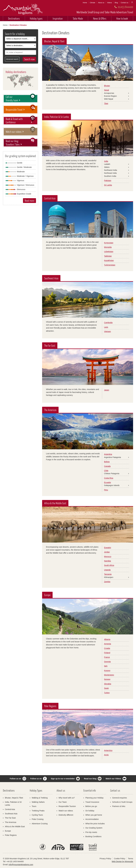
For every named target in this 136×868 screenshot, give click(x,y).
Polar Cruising (38, 819)
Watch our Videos (113, 779)
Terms (131, 859)
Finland (107, 653)
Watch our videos (66, 811)
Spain (107, 688)
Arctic (106, 755)
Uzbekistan (109, 252)
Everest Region (110, 96)
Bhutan (107, 86)
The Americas (11, 822)
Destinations (14, 18)
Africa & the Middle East (15, 827)
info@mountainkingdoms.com (21, 865)
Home (85, 3)
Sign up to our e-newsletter (63, 779)
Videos (109, 3)
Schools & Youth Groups (122, 802)
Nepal (107, 90)
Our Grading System (94, 828)
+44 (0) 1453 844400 (15, 861)
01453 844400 (126, 7)
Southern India (110, 176)
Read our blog (90, 779)
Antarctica (108, 750)
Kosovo (107, 670)
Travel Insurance (92, 802)
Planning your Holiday (94, 798)
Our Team (63, 802)
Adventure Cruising (40, 824)
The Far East (10, 818)
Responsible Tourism (67, 806)
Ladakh (107, 164)
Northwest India (111, 170)
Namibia (108, 561)
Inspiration (58, 18)
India (106, 161)
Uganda (107, 570)
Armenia (108, 644)
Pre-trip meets (91, 832)
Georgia (107, 662)
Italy (106, 666)
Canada (107, 466)
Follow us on (15, 779)
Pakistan (108, 180)
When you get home (94, 815)
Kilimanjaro (109, 577)
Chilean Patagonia (112, 474)
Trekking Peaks (38, 811)
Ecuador (108, 482)
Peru (106, 490)
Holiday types (36, 18)
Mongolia (108, 247)
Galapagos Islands (112, 485)
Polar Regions (11, 835)
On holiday (90, 811)
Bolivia (107, 462)
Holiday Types (36, 790)
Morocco (108, 556)
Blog (116, 3)
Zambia (107, 582)
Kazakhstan (109, 260)
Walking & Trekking (40, 798)
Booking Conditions (93, 836)
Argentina (108, 454)
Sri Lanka (108, 185)
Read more (29, 201)
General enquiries (120, 798)
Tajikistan (108, 256)
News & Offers (100, 18)
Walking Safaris (38, 802)
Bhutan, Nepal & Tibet (14, 798)
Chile (106, 471)
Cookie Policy (120, 859)
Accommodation (92, 819)
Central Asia (10, 809)
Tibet (106, 103)
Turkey (107, 693)
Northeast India (110, 173)
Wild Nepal (109, 99)
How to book (122, 18)
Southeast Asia (11, 814)
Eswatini (108, 548)
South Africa (109, 565)
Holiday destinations (16, 72)
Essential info (90, 790)
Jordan (107, 552)
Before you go (91, 806)
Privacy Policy (105, 859)
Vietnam (108, 331)
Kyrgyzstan (109, 243)
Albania (107, 639)
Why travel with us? (67, 798)
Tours (34, 806)
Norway (107, 679)
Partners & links (119, 806)
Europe (8, 831)
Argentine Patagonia (113, 457)
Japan (107, 390)
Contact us (125, 3)
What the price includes (95, 824)
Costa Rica (109, 478)
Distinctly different (66, 815)
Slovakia (108, 684)
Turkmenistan (110, 265)
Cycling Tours (37, 815)
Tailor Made (78, 18)
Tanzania (108, 574)
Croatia (107, 648)
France (107, 657)
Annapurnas (109, 93)
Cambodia (108, 323)
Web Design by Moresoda (122, 861)
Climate (93, 3)
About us (101, 3)
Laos (106, 327)
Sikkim (107, 167)
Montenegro (109, 675)
